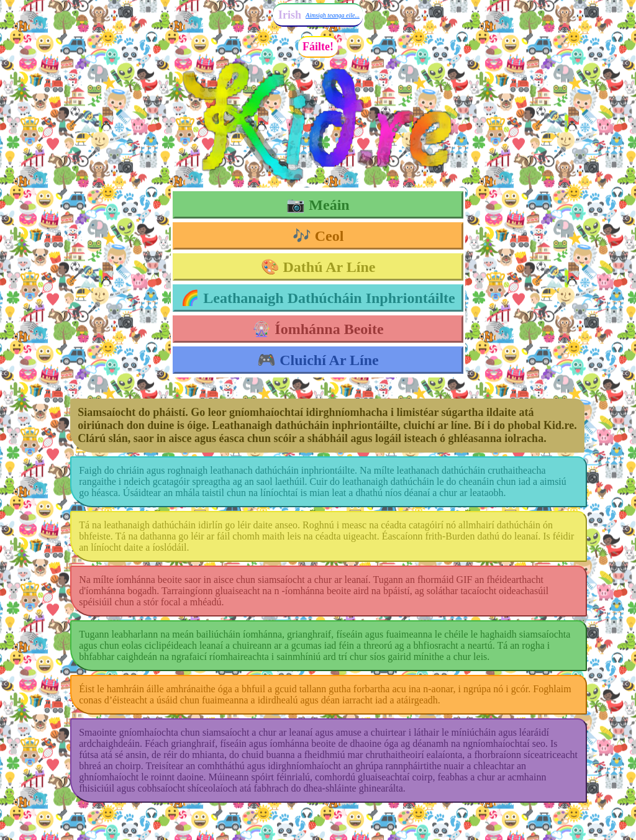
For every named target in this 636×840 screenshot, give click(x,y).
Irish (290, 15)
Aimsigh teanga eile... (333, 15)
